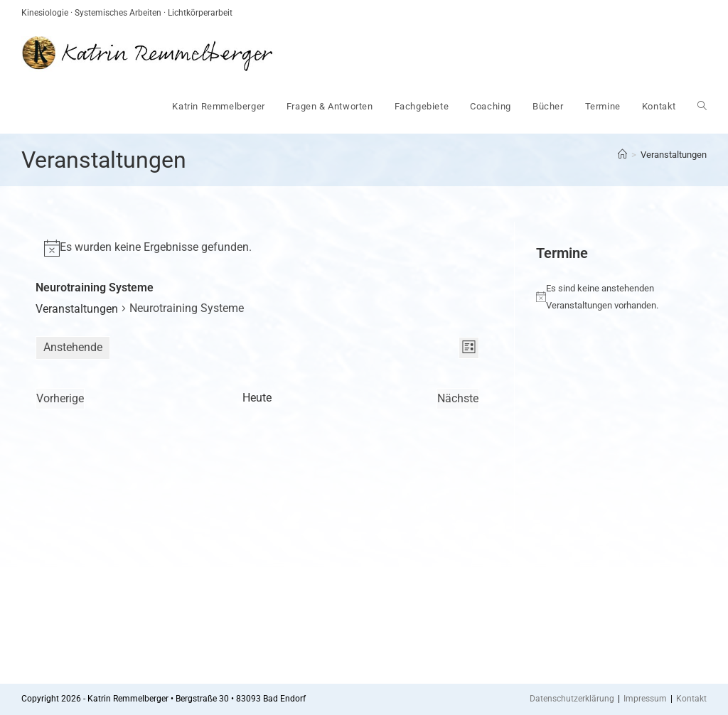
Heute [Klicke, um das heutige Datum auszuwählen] (257, 398)
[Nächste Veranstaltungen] (458, 399)
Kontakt (691, 699)
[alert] (257, 248)
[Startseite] (622, 155)
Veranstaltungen (674, 155)
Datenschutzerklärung (572, 699)
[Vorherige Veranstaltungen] (60, 399)
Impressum (645, 699)
